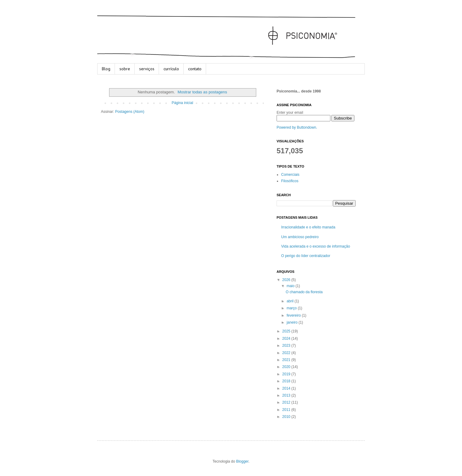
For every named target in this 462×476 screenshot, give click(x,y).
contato (195, 69)
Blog (106, 69)
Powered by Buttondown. (297, 127)
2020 (287, 367)
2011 (287, 410)
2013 (287, 395)
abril (291, 301)
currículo (171, 69)
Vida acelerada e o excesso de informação (316, 246)
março (292, 308)
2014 (287, 388)
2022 (287, 353)
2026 (287, 280)
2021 (287, 360)
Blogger (242, 461)
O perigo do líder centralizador (306, 256)
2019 (287, 374)
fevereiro (294, 315)
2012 (287, 402)
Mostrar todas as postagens (202, 92)
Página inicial (183, 103)
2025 (287, 331)
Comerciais (290, 175)
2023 (287, 346)
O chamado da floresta (304, 292)
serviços (147, 69)
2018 (287, 381)
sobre (125, 69)
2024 (287, 339)
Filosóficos (290, 181)
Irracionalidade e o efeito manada (308, 227)
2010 (287, 417)
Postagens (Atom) (130, 112)
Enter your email (290, 113)
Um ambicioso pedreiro (300, 237)
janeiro (293, 322)
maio (291, 286)
